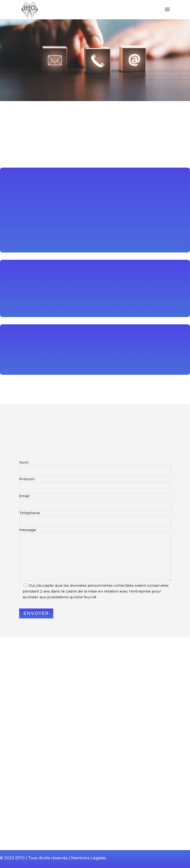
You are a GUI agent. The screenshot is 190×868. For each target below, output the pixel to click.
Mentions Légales (88, 858)
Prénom (27, 479)
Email (24, 496)
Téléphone (30, 513)
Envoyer (36, 613)
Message (28, 530)
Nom (24, 462)
